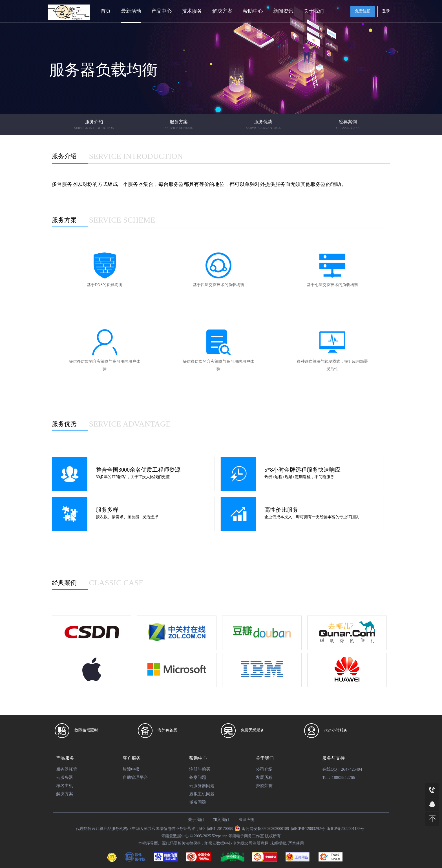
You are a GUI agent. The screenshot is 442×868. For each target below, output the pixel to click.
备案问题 (198, 777)
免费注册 (363, 11)
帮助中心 (253, 11)
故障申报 (131, 769)
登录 (386, 11)
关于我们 (314, 11)
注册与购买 (200, 769)
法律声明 (246, 820)
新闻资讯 (283, 11)
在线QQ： (332, 769)
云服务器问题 (202, 786)
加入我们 (221, 820)
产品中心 (162, 11)
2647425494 (352, 769)
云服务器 (65, 777)
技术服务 (192, 11)
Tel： (327, 777)
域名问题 (198, 802)
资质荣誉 (264, 786)
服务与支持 (333, 758)
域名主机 (65, 786)
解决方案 (222, 11)
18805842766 (343, 777)
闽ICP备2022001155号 (345, 829)
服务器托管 (67, 769)
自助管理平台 (135, 777)
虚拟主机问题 (202, 794)
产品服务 (65, 758)
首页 (106, 11)
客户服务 (132, 758)
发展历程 (264, 777)
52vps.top (220, 836)
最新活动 (131, 11)
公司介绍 (264, 769)
